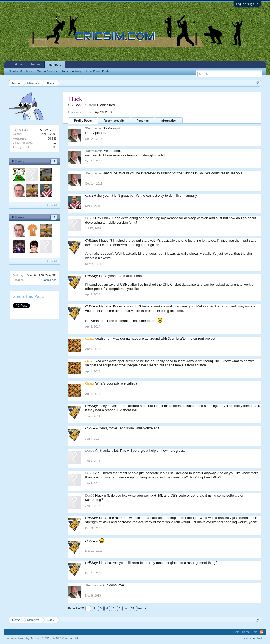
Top (255, 632)
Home (19, 64)
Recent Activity (114, 121)
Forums (35, 64)
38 (55, 147)
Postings (143, 121)
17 (54, 217)
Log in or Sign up (247, 4)
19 (54, 161)
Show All (51, 205)
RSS (262, 632)
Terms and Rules (254, 638)
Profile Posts (83, 121)
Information (169, 121)
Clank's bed (49, 280)
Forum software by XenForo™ (42, 638)
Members (55, 65)
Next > (142, 608)
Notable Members (20, 71)
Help (236, 632)
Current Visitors (47, 71)
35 (132, 608)
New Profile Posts (98, 71)
